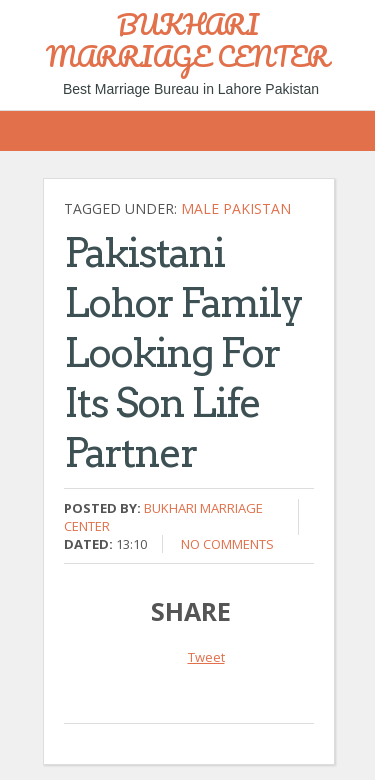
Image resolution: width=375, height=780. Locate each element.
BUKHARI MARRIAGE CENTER (187, 40)
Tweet (206, 657)
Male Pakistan (236, 208)
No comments (227, 544)
